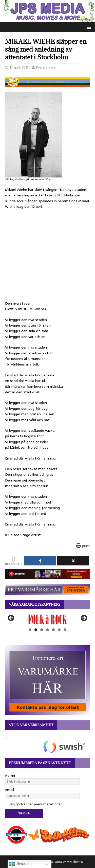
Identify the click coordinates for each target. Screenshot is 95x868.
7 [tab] (65, 630)
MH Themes (75, 862)
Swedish (20, 864)
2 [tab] (36, 630)
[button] (88, 27)
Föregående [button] (11, 618)
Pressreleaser (46, 67)
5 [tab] (53, 630)
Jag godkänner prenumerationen (34, 804)
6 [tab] (59, 630)
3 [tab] (42, 630)
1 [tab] (30, 630)
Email (9, 790)
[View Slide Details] (48, 619)
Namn (10, 775)
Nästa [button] (84, 618)
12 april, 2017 (19, 67)
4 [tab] (48, 630)
